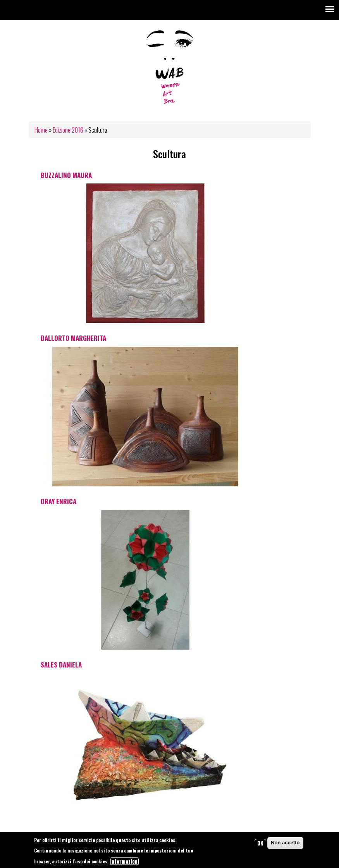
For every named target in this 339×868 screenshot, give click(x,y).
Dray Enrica (59, 501)
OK (260, 844)
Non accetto (285, 843)
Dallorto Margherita (73, 338)
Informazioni (125, 861)
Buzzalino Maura (66, 175)
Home (41, 130)
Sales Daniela (61, 665)
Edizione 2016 (68, 130)
